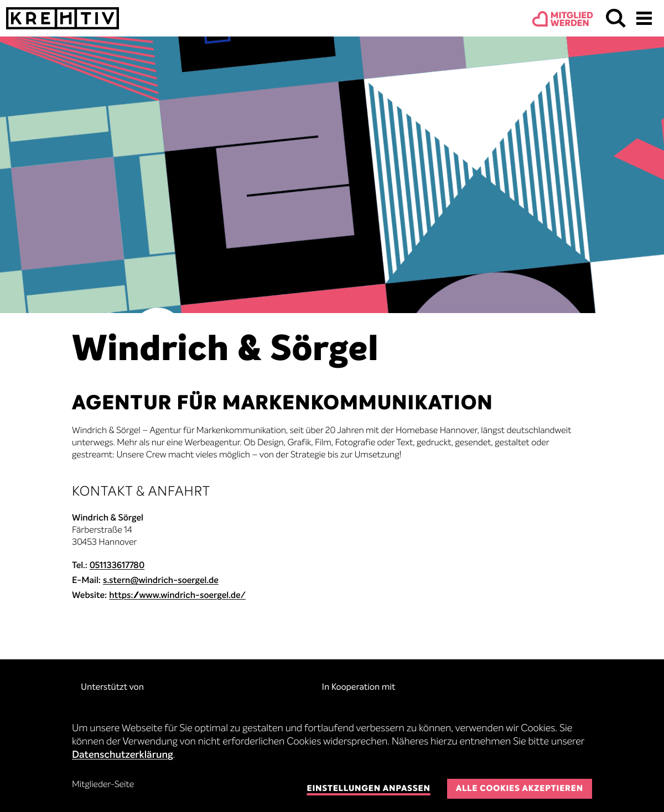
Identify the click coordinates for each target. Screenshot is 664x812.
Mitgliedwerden (572, 20)
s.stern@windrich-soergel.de (161, 581)
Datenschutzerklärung (123, 756)
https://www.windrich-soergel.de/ (177, 596)
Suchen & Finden (616, 18)
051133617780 (117, 566)
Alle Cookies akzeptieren (520, 789)
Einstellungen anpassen (368, 789)
